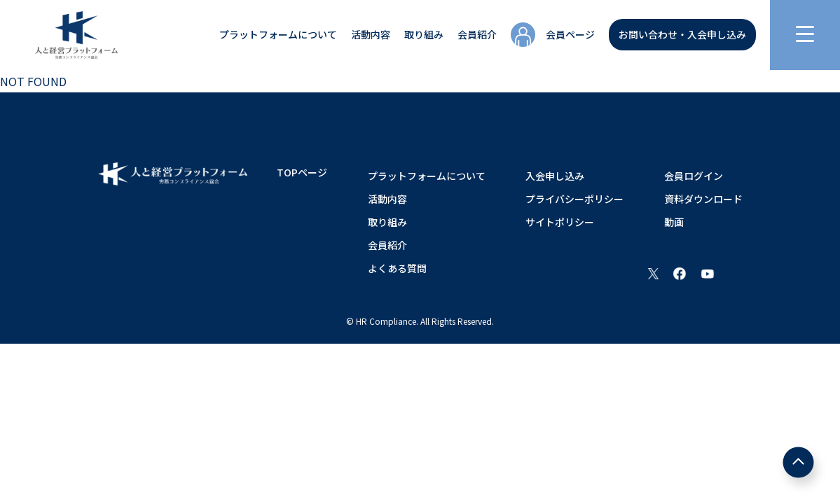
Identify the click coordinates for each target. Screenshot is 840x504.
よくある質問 (397, 268)
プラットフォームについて (278, 34)
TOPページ (302, 172)
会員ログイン (694, 176)
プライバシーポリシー (574, 199)
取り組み (424, 34)
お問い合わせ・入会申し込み (682, 34)
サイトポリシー (560, 222)
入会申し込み (555, 176)
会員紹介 (477, 34)
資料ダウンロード (703, 199)
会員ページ (570, 34)
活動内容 (371, 34)
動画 (674, 222)
